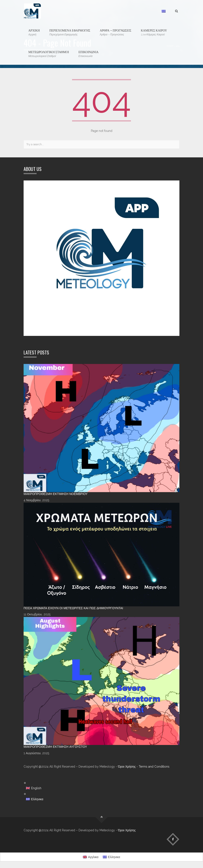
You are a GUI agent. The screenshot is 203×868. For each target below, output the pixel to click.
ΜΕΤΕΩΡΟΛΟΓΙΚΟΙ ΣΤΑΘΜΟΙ (49, 54)
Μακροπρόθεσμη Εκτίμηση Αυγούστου (55, 747)
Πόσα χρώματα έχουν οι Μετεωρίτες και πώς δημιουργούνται (73, 608)
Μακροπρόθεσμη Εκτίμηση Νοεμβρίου (56, 494)
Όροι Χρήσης (127, 767)
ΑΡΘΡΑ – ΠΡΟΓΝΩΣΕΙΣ (116, 32)
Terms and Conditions (154, 767)
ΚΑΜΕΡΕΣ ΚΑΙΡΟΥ (154, 32)
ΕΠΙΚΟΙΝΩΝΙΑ (89, 54)
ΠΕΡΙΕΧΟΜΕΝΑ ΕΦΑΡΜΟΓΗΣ (70, 32)
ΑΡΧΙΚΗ (34, 32)
